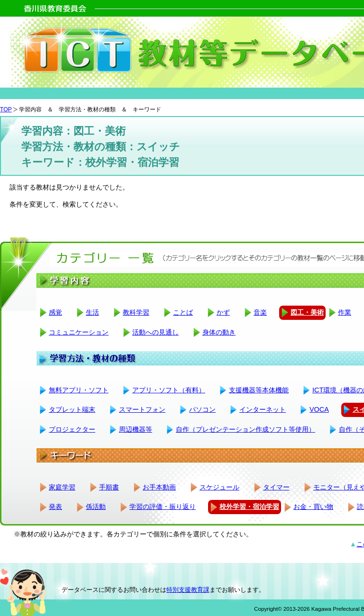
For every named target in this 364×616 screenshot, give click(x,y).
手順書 (109, 487)
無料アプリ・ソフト (79, 390)
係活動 (96, 507)
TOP (6, 109)
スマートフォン (142, 409)
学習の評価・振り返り (163, 507)
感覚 (55, 312)
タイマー (276, 487)
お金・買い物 (313, 507)
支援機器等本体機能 (259, 390)
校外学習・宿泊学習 (249, 507)
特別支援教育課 (188, 590)
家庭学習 (62, 487)
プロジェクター (72, 429)
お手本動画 (159, 487)
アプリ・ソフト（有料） (169, 390)
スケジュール (219, 487)
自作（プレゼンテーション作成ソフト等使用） (246, 429)
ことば (183, 312)
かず (223, 312)
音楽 (260, 312)
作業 (345, 312)
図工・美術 (307, 312)
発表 (55, 507)
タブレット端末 (72, 409)
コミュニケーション (79, 332)
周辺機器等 (136, 429)
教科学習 (136, 312)
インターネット (263, 409)
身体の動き (219, 332)
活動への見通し (155, 332)
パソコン (202, 409)
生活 (92, 312)
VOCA (319, 409)
